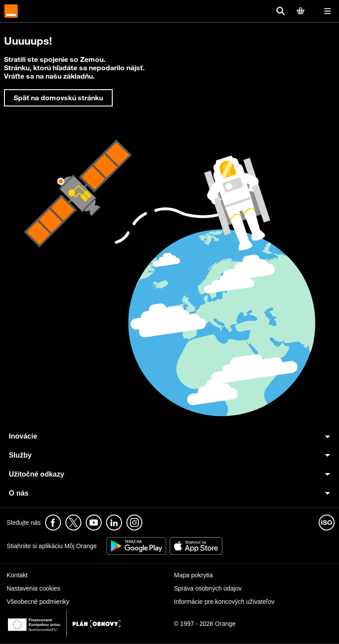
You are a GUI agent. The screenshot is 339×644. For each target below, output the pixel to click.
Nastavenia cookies (33, 588)
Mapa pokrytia (194, 575)
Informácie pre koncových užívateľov (224, 602)
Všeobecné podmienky (38, 602)
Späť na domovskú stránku (58, 98)
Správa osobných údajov (208, 588)
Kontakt (17, 575)
